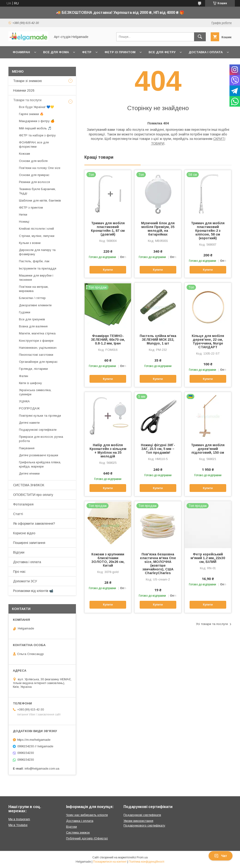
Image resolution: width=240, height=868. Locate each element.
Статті (18, 514)
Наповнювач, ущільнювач (38, 348)
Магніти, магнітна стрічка (37, 333)
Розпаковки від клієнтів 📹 (33, 591)
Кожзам (24, 154)
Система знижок (78, 832)
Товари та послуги (27, 100)
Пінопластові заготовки (36, 355)
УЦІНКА (24, 401)
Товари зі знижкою (28, 81)
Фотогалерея (23, 504)
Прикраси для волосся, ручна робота (41, 439)
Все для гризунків (32, 319)
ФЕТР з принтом (31, 208)
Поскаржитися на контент (110, 862)
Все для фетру (162, 52)
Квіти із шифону (30, 383)
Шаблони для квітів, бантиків (40, 200)
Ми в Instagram (19, 819)
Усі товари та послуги (212, 624)
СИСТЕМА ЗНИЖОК (29, 485)
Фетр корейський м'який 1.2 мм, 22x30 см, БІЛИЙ (208, 558)
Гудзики (25, 312)
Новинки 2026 (24, 90)
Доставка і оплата (206, 52)
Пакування (27, 448)
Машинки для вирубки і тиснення (36, 278)
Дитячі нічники (29, 473)
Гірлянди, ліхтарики (33, 369)
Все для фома (56, 52)
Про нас (19, 572)
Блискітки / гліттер (32, 298)
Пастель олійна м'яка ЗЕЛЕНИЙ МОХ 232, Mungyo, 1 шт (158, 340)
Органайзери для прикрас (38, 362)
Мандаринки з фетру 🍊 (37, 121)
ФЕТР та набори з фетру (37, 135)
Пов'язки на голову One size (40, 168)
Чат (221, 856)
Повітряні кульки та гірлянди (40, 416)
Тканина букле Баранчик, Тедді (37, 191)
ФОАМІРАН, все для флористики (34, 144)
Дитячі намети (29, 423)
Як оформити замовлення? (34, 524)
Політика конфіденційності (146, 862)
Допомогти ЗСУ (25, 581)
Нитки (23, 215)
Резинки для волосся (34, 182)
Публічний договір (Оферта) (87, 838)
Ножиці (24, 222)
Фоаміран (21, 52)
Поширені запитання (29, 543)
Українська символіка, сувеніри (35, 392)
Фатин (24, 376)
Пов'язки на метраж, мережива (34, 289)
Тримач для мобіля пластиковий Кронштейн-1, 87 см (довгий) (108, 229)
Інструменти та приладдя (38, 268)
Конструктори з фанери (36, 341)
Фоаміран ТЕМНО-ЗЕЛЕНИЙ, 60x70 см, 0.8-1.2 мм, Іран (108, 340)
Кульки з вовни (30, 243)
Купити (108, 270)
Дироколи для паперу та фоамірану (37, 252)
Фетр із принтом (120, 52)
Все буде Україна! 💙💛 (36, 107)
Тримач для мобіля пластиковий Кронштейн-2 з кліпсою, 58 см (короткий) (208, 231)
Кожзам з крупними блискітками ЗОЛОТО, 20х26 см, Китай (108, 560)
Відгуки (19, 552)
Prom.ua (142, 857)
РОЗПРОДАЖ (29, 408)
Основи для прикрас (34, 175)
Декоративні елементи (35, 305)
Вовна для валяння (33, 326)
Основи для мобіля (33, 161)
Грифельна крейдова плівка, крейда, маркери (40, 464)
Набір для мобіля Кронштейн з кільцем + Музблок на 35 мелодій (108, 451)
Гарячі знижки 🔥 (31, 114)
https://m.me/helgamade (34, 740)
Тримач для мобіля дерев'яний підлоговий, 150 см (208, 449)
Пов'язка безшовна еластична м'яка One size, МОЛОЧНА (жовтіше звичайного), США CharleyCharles (158, 564)
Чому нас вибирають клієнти (87, 815)
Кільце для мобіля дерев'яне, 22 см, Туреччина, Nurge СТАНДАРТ (208, 341)
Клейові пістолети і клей (36, 229)
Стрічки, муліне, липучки (37, 236)
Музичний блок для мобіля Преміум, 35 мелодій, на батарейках (158, 229)
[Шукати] (200, 37)
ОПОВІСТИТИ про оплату (33, 495)
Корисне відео (24, 533)
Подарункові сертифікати (38, 430)
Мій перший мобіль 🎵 (35, 128)
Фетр (87, 52)
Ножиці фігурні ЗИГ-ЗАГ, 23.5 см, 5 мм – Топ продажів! (158, 449)
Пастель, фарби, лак (34, 261)
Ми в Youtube (18, 825)
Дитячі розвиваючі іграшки (39, 455)
